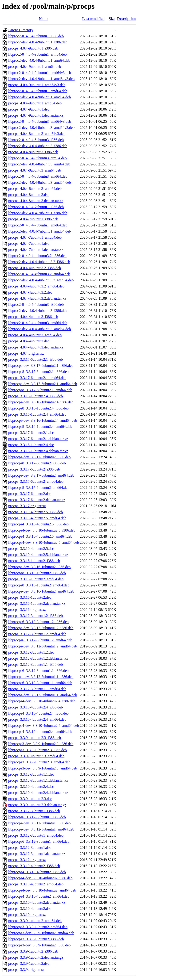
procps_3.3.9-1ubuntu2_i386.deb (33, 951)
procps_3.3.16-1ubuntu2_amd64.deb (36, 579)
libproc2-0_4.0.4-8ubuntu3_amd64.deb (38, 176)
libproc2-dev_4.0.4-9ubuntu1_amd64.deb (40, 97)
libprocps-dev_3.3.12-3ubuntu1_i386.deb (39, 823)
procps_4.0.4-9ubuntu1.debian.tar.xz (36, 115)
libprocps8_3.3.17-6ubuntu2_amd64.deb (39, 488)
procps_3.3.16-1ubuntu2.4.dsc (31, 445)
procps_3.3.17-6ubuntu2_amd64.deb (36, 481)
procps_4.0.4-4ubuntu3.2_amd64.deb (36, 286)
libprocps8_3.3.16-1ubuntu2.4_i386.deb (38, 408)
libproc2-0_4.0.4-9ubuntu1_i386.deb (36, 36)
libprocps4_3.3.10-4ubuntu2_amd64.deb (39, 896)
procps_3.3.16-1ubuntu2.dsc (30, 597)
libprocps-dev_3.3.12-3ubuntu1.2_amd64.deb (43, 646)
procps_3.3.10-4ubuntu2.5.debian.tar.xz (38, 555)
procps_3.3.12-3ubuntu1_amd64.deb (36, 835)
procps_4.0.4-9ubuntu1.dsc (29, 109)
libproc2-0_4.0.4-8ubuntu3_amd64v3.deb (40, 121)
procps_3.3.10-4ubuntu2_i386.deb (34, 866)
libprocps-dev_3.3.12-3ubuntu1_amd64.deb (41, 829)
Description (126, 19)
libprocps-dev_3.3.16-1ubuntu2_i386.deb (39, 567)
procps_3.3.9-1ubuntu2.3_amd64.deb (36, 756)
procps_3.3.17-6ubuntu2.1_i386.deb (36, 359)
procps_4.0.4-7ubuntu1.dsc (29, 243)
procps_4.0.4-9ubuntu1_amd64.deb (35, 103)
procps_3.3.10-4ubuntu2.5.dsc (31, 549)
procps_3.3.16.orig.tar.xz (27, 610)
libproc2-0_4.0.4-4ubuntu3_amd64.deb (38, 323)
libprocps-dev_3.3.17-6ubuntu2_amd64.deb (41, 475)
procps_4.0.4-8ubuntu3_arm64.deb (35, 170)
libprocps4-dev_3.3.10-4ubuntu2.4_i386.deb (42, 701)
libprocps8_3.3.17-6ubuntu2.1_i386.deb (38, 372)
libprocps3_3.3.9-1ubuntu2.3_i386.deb (38, 750)
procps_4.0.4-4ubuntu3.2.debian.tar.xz (37, 298)
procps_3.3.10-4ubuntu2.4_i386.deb (36, 707)
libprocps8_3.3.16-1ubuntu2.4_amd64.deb (40, 427)
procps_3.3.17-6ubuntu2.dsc (30, 494)
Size (112, 19)
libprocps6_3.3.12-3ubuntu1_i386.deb (37, 817)
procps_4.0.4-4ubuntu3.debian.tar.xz (36, 347)
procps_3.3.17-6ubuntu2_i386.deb (34, 469)
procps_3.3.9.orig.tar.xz (26, 970)
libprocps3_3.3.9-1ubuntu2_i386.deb (36, 939)
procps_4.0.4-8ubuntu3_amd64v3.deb (37, 134)
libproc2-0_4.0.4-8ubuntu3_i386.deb (36, 140)
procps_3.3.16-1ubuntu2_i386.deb (34, 561)
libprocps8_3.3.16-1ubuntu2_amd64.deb (39, 585)
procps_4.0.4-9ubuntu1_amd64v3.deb (37, 85)
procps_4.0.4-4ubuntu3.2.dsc (30, 292)
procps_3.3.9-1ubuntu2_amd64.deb (35, 921)
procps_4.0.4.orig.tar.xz (26, 353)
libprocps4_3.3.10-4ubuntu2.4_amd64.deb (40, 732)
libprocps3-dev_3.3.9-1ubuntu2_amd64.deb (41, 933)
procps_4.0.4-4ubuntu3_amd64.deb (35, 335)
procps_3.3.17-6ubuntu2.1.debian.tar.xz (38, 439)
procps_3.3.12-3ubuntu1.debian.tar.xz (37, 854)
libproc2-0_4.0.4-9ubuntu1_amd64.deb (38, 91)
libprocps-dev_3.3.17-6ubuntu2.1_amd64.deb (43, 384)
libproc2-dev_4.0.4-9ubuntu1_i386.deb (38, 42)
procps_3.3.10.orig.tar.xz (27, 915)
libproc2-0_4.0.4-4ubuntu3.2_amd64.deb (39, 274)
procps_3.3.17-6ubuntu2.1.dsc (31, 433)
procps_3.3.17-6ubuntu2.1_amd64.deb (37, 378)
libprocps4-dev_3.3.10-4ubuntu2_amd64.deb (42, 890)
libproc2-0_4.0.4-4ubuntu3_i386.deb (36, 304)
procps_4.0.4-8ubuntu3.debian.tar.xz (36, 201)
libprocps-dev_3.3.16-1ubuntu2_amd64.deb (41, 591)
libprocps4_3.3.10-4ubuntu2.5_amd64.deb (40, 536)
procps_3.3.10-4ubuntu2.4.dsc (31, 787)
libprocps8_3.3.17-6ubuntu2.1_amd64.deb (40, 390)
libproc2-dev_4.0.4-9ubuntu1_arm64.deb (39, 60)
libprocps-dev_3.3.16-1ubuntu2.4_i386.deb (41, 402)
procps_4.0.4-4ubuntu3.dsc (29, 341)
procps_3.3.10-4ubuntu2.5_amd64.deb (37, 518)
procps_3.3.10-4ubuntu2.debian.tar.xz (37, 902)
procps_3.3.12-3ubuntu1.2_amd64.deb (37, 634)
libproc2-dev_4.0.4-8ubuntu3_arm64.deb (39, 164)
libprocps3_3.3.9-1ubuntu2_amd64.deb (38, 927)
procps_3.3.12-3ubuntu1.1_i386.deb (36, 664)
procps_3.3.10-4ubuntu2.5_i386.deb (36, 512)
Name (44, 19)
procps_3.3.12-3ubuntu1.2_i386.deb (36, 616)
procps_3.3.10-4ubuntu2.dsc (30, 909)
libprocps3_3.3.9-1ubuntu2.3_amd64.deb (39, 762)
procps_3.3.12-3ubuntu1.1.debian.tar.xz (38, 780)
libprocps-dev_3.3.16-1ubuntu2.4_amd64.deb (43, 420)
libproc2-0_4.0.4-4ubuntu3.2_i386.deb (37, 256)
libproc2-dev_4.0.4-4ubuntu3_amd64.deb (40, 329)
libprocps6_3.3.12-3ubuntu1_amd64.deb (39, 841)
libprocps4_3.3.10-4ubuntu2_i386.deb (37, 872)
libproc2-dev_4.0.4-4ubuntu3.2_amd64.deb (41, 280)
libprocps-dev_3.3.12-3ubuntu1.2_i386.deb (41, 628)
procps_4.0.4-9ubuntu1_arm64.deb (35, 67)
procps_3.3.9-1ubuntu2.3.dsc (30, 799)
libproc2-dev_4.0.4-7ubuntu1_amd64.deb (40, 231)
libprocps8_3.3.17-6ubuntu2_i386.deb (37, 463)
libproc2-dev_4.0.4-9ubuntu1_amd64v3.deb (41, 79)
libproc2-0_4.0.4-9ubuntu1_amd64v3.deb (40, 73)
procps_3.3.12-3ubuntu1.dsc (30, 848)
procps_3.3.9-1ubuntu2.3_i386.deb (35, 738)
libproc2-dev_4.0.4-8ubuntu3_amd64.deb (40, 182)
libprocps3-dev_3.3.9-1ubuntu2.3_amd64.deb (43, 768)
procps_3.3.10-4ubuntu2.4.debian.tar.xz (38, 793)
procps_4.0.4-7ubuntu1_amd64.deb (35, 237)
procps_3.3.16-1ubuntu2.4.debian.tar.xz (38, 451)
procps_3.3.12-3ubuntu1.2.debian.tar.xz (38, 658)
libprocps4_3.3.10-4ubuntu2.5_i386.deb (38, 524)
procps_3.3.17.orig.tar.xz (27, 506)
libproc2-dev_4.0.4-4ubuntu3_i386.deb (38, 311)
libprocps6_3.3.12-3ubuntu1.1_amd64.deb (40, 683)
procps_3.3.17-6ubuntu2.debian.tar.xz (37, 500)
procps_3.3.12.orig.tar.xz (27, 860)
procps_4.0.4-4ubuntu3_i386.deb (33, 317)
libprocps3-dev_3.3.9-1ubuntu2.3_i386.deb (41, 744)
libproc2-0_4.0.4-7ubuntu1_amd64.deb (38, 225)
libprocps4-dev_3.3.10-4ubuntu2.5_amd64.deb (44, 542)
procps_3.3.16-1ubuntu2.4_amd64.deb (37, 414)
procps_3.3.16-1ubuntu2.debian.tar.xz (37, 603)
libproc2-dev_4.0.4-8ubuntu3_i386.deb (38, 146)
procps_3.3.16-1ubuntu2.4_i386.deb (36, 396)
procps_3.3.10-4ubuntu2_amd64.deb (36, 884)
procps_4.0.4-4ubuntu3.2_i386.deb (35, 268)
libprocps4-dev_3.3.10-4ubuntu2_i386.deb (40, 878)
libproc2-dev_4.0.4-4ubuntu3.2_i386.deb (39, 262)
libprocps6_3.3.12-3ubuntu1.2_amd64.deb (40, 640)
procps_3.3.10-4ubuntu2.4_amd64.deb (37, 719)
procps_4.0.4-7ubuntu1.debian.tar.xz (36, 250)
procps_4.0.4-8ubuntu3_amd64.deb (35, 189)
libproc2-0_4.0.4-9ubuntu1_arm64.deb (37, 54)
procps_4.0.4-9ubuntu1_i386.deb (33, 48)
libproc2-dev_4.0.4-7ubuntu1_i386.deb (38, 213)
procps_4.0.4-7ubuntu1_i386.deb (33, 219)
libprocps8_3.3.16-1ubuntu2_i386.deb (37, 573)
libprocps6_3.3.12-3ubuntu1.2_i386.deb (38, 622)
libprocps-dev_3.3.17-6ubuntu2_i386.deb (39, 457)
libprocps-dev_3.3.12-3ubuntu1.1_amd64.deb (43, 695)
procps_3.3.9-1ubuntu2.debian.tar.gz (36, 957)
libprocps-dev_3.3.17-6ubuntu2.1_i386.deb (41, 366)
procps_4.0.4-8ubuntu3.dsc (29, 195)
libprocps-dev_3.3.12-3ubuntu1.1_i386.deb (41, 677)
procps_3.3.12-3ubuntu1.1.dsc (31, 774)
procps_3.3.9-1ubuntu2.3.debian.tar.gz (37, 805)
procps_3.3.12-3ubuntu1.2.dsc (31, 652)
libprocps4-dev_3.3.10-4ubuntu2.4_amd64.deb (44, 725)
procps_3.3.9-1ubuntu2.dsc (29, 963)
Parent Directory (21, 30)
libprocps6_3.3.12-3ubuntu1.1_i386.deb (38, 671)
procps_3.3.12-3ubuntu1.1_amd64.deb (37, 689)
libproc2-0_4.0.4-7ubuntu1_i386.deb (36, 207)
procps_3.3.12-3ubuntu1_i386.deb (34, 811)
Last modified (93, 19)
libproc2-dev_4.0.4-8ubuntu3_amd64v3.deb (41, 128)
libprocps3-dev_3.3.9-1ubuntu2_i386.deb (39, 945)
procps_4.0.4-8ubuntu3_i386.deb (33, 152)
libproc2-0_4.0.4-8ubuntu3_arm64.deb (37, 158)
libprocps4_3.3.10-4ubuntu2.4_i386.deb (38, 713)
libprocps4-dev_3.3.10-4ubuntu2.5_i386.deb (42, 530)
